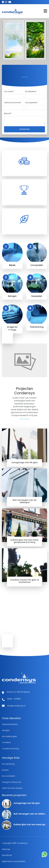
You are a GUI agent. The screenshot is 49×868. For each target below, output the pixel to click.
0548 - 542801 (14, 699)
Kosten (5, 770)
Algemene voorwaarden (14, 861)
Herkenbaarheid (10, 724)
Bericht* (8, 113)
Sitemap (6, 849)
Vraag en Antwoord (11, 782)
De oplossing (8, 764)
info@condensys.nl (16, 706)
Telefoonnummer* (13, 102)
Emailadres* (31, 91)
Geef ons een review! (12, 788)
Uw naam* (9, 91)
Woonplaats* (32, 102)
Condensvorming (10, 748)
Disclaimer (7, 855)
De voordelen (8, 776)
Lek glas (6, 730)
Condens (6, 742)
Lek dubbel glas (9, 736)
